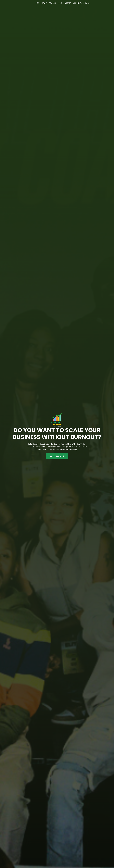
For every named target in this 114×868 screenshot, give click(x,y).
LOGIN (88, 3)
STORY (45, 3)
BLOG (60, 3)
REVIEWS (52, 3)
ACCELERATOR (78, 3)
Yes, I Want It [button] (57, 456)
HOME (38, 3)
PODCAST (67, 3)
